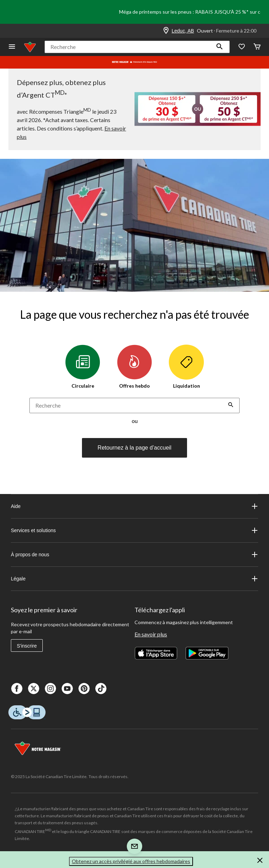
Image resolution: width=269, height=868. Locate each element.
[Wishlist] (242, 47)
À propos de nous (134, 555)
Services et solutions (134, 530)
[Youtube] (67, 689)
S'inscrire (27, 646)
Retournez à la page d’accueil (135, 448)
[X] (34, 689)
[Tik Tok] (101, 689)
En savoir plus (151, 634)
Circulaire (83, 367)
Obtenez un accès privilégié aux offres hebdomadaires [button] (131, 861)
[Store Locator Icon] (166, 31)
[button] (220, 47)
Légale (134, 579)
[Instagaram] (50, 689)
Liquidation (186, 367)
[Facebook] (17, 689)
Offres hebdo (134, 367)
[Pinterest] (84, 689)
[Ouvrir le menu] (12, 47)
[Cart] (257, 47)
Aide (134, 506)
